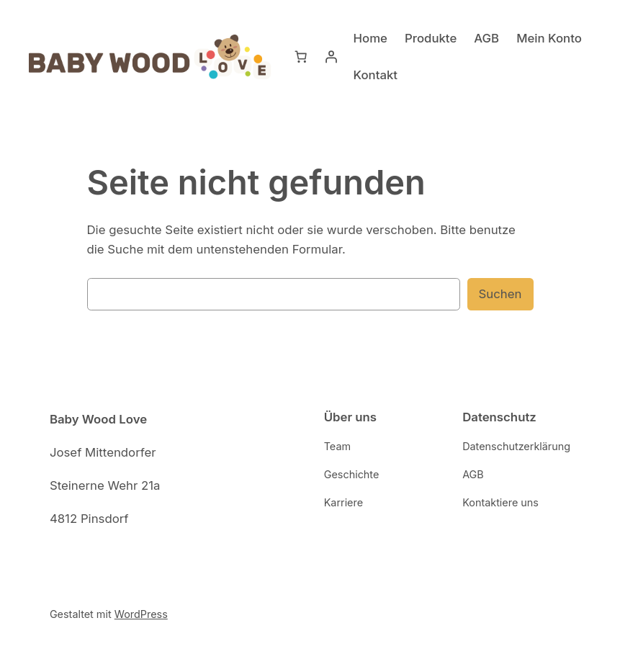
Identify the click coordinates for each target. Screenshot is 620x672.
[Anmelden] (331, 57)
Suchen (502, 294)
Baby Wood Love (99, 419)
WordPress (136, 614)
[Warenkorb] (301, 57)
